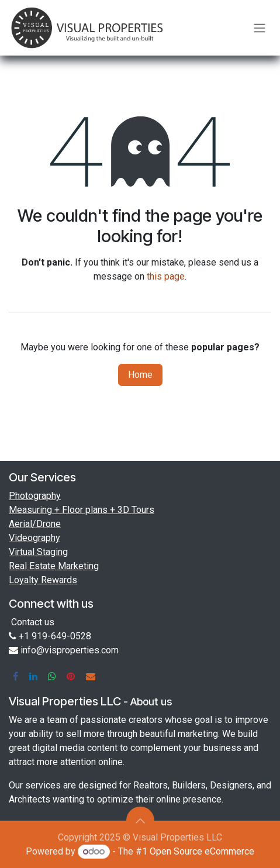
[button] (140, 821)
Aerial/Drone (35, 524)
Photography (35, 496)
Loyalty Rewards (43, 580)
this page (166, 276)
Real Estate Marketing (54, 566)
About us (151, 702)
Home (140, 375)
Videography (34, 538)
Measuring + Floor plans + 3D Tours (82, 510)
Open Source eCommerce (202, 851)
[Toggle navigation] (260, 28)
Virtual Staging (38, 552)
